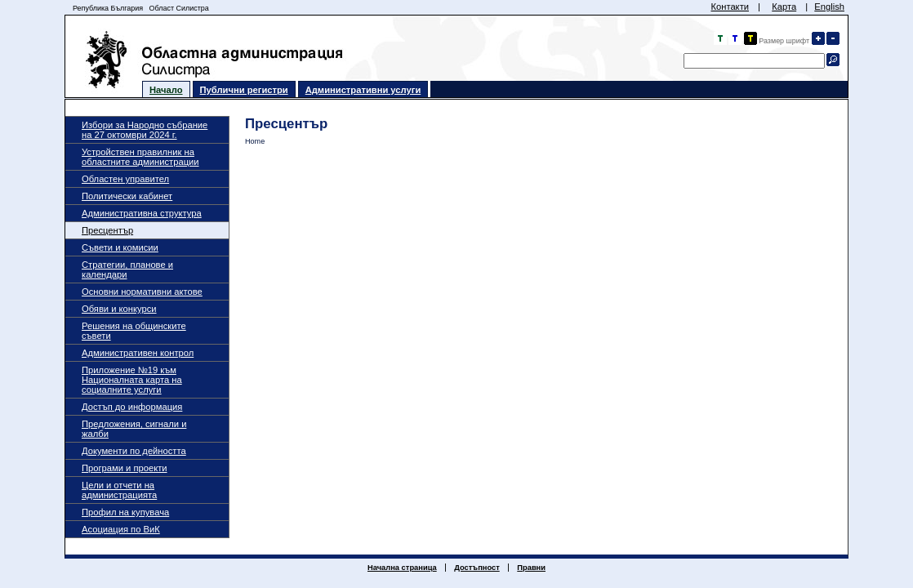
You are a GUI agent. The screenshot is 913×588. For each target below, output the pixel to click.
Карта (784, 7)
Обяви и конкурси (119, 309)
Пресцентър (107, 230)
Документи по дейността (134, 451)
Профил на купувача (125, 512)
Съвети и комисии (120, 247)
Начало (166, 90)
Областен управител (125, 179)
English (829, 7)
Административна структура (142, 213)
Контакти (730, 7)
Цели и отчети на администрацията (119, 490)
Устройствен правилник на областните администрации (140, 157)
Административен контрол (138, 353)
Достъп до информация (132, 407)
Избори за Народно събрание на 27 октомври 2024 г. (145, 130)
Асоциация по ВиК (121, 529)
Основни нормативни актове (142, 292)
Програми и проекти (125, 468)
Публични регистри (244, 90)
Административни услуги (363, 90)
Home (255, 141)
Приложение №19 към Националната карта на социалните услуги (132, 380)
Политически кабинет (127, 196)
